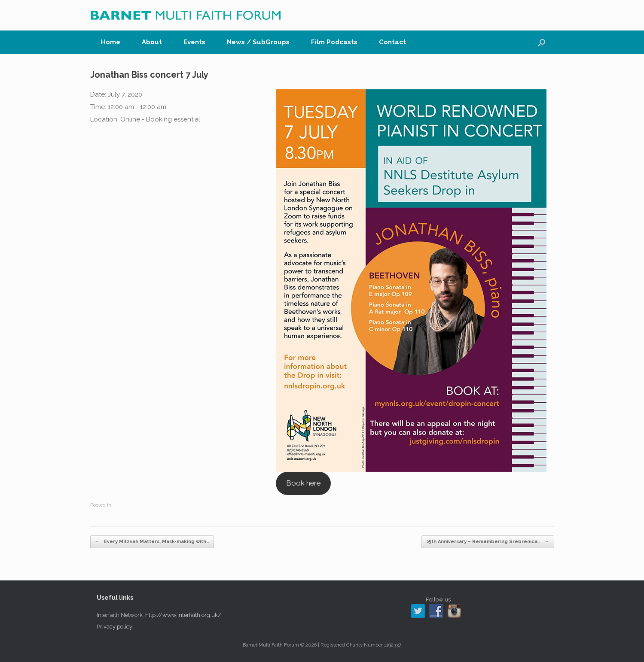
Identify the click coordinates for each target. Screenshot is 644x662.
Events (194, 42)
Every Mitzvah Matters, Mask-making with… (152, 542)
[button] (542, 42)
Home (111, 42)
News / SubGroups (258, 42)
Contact (392, 42)
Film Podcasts (334, 42)
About (152, 42)
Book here (303, 483)
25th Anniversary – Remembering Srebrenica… (488, 542)
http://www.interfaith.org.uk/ (183, 615)
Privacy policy (114, 627)
